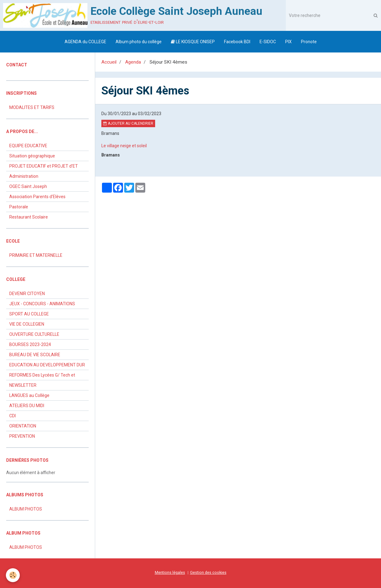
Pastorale (19, 207)
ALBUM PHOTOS (26, 509)
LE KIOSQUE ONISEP (193, 42)
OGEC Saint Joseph (28, 186)
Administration (24, 176)
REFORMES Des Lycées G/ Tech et (42, 375)
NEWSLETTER (23, 385)
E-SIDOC (268, 42)
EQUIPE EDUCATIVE (28, 146)
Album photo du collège (139, 42)
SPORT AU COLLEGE (29, 314)
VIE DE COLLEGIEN (27, 324)
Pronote (309, 42)
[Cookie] (13, 575)
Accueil (109, 62)
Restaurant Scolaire (29, 217)
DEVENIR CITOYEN (27, 294)
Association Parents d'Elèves (37, 197)
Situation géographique (32, 156)
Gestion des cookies (208, 572)
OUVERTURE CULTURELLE (34, 334)
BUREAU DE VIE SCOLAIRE (35, 355)
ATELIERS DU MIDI (27, 406)
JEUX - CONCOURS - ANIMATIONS (42, 304)
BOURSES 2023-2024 (30, 344)
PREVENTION (22, 436)
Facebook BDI (237, 42)
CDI (13, 416)
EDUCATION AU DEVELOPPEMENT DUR (47, 365)
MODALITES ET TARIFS (32, 107)
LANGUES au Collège (29, 395)
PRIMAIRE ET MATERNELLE (36, 255)
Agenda (133, 62)
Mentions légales (170, 572)
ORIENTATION (23, 426)
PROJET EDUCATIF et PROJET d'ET (44, 166)
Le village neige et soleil (124, 146)
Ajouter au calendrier (128, 123)
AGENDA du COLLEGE (85, 42)
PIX (288, 42)
